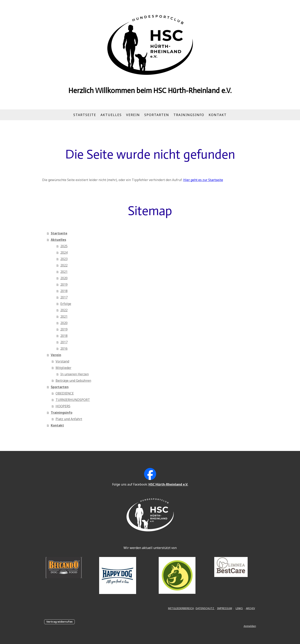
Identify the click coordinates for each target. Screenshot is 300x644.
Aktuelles (111, 115)
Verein (133, 115)
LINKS (239, 608)
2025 (64, 246)
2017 (64, 297)
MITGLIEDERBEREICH (181, 608)
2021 (64, 272)
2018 (64, 291)
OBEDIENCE (65, 393)
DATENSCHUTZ (205, 608)
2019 (64, 284)
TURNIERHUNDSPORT (73, 400)
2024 (64, 252)
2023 (64, 259)
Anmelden (250, 626)
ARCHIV (250, 608)
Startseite (85, 115)
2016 (64, 349)
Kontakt (218, 115)
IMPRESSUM (225, 608)
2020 (64, 278)
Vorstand (62, 361)
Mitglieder (63, 368)
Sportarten (157, 115)
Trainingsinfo (189, 115)
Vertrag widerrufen (59, 622)
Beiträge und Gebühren (73, 381)
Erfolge (66, 304)
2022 (64, 265)
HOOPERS (63, 406)
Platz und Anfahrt (69, 419)
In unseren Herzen (75, 374)
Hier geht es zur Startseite (203, 180)
